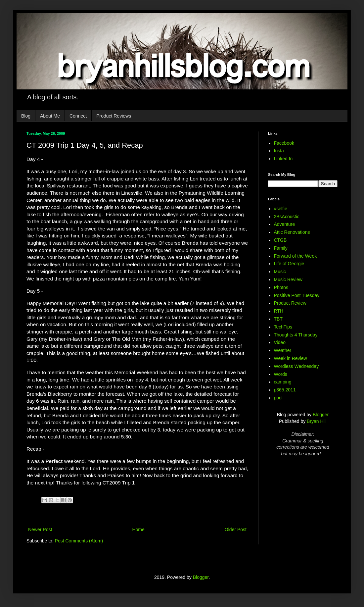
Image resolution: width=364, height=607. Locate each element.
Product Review (290, 303)
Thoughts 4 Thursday (296, 335)
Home (138, 530)
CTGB (280, 240)
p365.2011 (285, 390)
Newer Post (40, 530)
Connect (78, 116)
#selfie (281, 209)
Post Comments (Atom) (79, 541)
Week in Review (291, 358)
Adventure (285, 224)
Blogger (321, 415)
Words (281, 374)
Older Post (236, 530)
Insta (279, 151)
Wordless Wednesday (296, 366)
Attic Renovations (292, 232)
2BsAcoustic (287, 217)
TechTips (283, 327)
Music (280, 272)
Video (280, 342)
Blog (26, 116)
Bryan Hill (317, 421)
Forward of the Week (296, 256)
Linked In (283, 159)
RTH (279, 311)
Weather (283, 350)
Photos (281, 287)
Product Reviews (114, 116)
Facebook (284, 143)
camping (283, 382)
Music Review (288, 279)
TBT (278, 319)
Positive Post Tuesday (297, 295)
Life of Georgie (289, 264)
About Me (50, 116)
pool (278, 398)
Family (281, 248)
